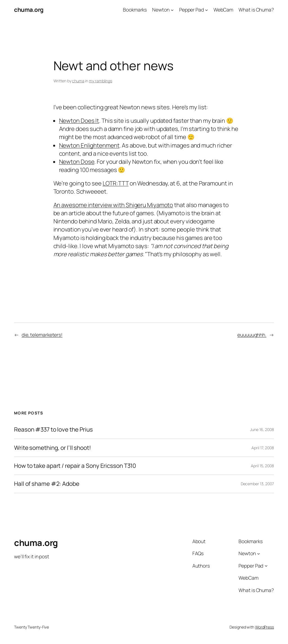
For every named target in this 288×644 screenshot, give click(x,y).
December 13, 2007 (257, 484)
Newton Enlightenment (89, 145)
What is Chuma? (256, 10)
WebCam (223, 10)
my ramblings (101, 81)
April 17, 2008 (263, 448)
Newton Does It (79, 121)
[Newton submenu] (172, 10)
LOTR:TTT (116, 183)
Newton (161, 10)
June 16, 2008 (262, 429)
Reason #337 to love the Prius (53, 429)
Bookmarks (135, 10)
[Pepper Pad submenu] (206, 10)
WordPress (265, 627)
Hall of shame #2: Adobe (47, 484)
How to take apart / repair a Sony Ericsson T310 (75, 466)
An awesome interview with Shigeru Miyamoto (113, 205)
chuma (78, 81)
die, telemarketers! (42, 335)
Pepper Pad (192, 10)
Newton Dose (77, 162)
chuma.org (29, 10)
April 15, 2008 (262, 466)
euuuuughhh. (252, 335)
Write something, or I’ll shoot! (53, 448)
